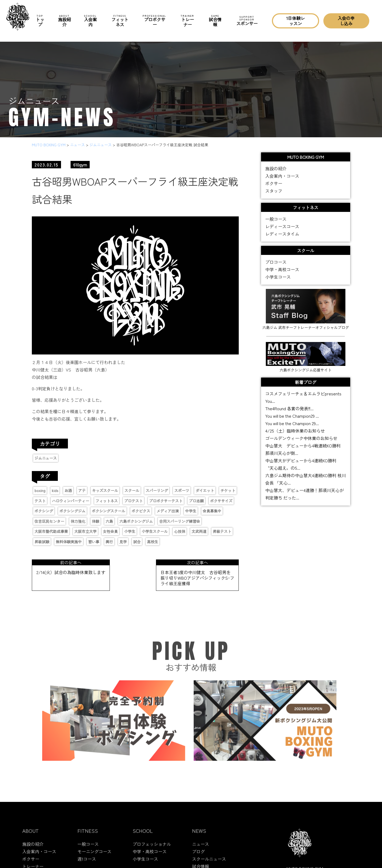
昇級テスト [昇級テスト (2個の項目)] (222, 531)
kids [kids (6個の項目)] (55, 490)
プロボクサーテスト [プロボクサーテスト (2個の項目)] (166, 501)
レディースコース (282, 227)
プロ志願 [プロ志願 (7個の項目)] (196, 501)
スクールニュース (209, 863)
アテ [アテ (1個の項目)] (82, 490)
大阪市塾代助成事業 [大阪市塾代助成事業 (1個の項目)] (51, 531)
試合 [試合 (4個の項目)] (137, 542)
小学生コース (278, 277)
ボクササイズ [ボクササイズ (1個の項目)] (221, 501)
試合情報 (215, 21)
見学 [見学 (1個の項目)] (123, 542)
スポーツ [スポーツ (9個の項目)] (182, 490)
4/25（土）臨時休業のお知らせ (295, 431)
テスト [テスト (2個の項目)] (40, 501)
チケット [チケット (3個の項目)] (228, 490)
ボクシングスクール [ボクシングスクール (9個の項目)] (108, 511)
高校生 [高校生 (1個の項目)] (153, 542)
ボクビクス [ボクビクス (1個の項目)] (141, 511)
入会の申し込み (346, 21)
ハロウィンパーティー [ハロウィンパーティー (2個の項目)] (71, 501)
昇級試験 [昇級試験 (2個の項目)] (42, 542)
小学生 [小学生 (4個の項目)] (130, 531)
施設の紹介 (276, 169)
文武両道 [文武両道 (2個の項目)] (199, 531)
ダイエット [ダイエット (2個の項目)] (205, 490)
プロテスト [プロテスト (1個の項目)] (133, 501)
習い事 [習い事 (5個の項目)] (94, 542)
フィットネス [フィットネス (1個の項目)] (107, 501)
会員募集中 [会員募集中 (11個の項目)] (212, 511)
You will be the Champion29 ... (292, 416)
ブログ (198, 855)
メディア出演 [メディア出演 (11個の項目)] (168, 511)
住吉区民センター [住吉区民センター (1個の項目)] (49, 521)
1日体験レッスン (296, 21)
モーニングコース (94, 855)
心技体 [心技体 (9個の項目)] (180, 531)
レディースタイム (282, 234)
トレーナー (187, 21)
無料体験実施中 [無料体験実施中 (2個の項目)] (69, 542)
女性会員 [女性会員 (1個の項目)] (110, 531)
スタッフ (274, 191)
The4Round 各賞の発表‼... (289, 408)
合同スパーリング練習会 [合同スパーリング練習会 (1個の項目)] (180, 521)
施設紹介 (64, 21)
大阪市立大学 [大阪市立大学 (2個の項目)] (85, 531)
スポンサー (247, 21)
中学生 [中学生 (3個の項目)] (191, 511)
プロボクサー (155, 21)
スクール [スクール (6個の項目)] (132, 490)
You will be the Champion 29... (292, 423)
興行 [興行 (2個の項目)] (109, 542)
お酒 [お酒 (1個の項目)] (68, 490)
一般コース (276, 220)
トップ (40, 21)
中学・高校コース (282, 270)
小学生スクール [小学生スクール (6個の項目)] (155, 531)
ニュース (201, 848)
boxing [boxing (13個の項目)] (40, 490)
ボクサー (274, 184)
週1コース (87, 863)
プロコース (276, 263)
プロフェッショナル (152, 848)
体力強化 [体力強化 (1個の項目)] (78, 521)
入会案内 (90, 21)
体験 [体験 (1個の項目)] (95, 521)
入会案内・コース (282, 177)
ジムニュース (46, 458)
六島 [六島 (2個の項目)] (109, 521)
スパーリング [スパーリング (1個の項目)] (157, 490)
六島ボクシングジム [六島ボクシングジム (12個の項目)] (136, 521)
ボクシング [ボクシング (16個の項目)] (44, 511)
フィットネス (120, 21)
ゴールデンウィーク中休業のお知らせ (301, 438)
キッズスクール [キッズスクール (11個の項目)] (105, 490)
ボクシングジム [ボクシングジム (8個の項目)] (72, 511)
